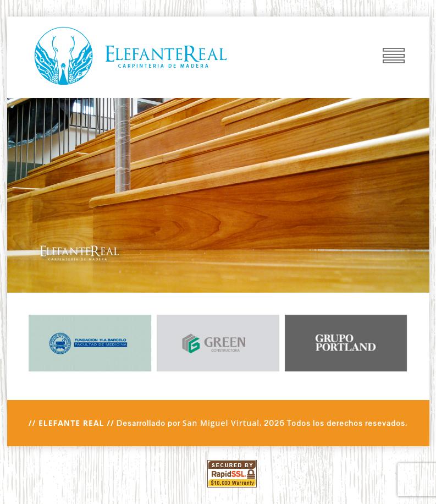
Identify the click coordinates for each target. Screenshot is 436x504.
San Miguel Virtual (221, 423)
